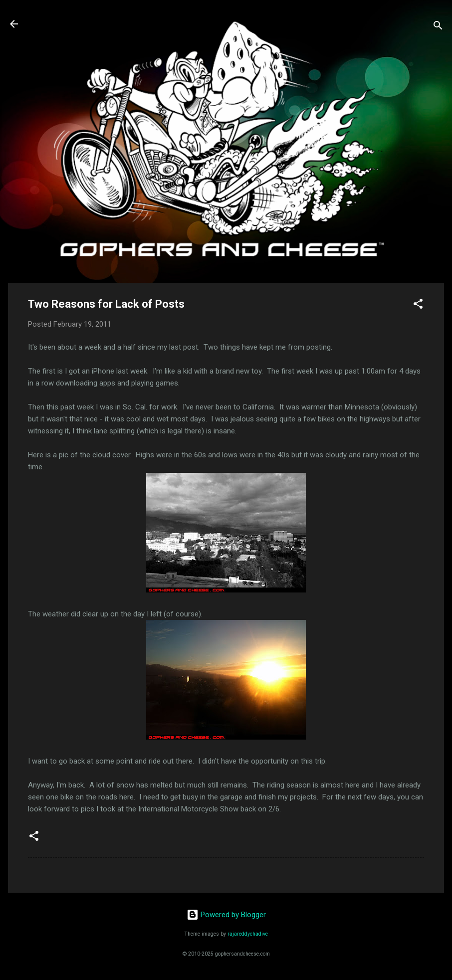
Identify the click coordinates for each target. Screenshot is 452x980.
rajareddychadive (248, 934)
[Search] (438, 27)
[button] (418, 305)
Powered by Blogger (226, 915)
